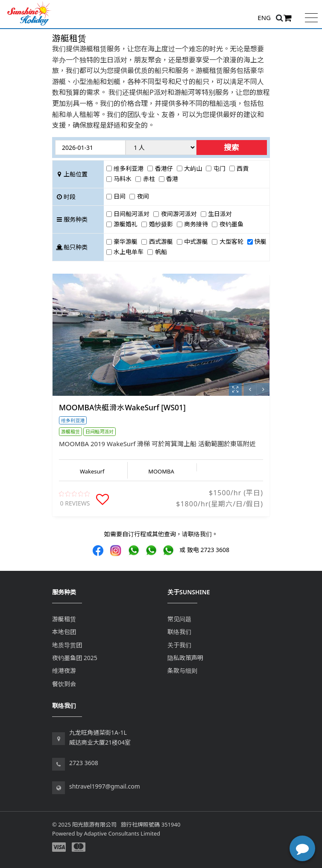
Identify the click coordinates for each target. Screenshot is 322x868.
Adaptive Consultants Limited (122, 833)
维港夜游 (64, 671)
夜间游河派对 (179, 214)
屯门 (220, 168)
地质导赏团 (67, 645)
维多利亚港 (129, 168)
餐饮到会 (64, 684)
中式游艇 (196, 241)
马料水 (123, 179)
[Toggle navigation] (311, 17)
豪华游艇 (126, 241)
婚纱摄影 (161, 224)
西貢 (243, 168)
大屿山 (193, 168)
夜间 (143, 196)
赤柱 (149, 179)
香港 (172, 179)
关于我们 (179, 645)
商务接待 (196, 224)
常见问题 (179, 619)
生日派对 (220, 214)
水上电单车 (129, 252)
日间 (120, 196)
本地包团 (64, 632)
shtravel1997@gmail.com (105, 786)
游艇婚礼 (126, 224)
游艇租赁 (64, 619)
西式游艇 (161, 241)
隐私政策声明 (185, 658)
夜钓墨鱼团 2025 (75, 658)
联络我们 (179, 632)
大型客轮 (231, 241)
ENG (264, 18)
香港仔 (164, 168)
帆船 (161, 252)
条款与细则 (182, 671)
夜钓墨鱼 (231, 224)
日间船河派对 (132, 214)
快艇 (261, 241)
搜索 (231, 147)
